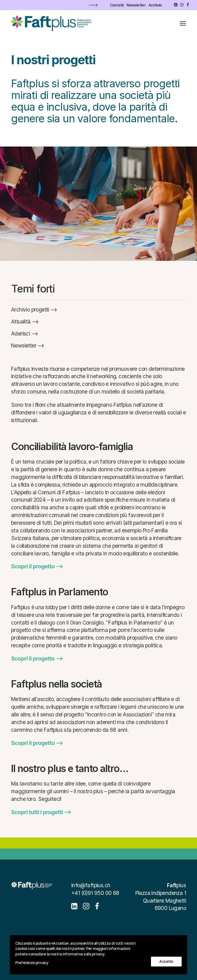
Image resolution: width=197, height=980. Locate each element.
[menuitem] (117, 5)
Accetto (166, 961)
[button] (176, 5)
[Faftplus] (51, 23)
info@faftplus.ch (91, 885)
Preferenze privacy (32, 963)
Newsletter (136, 5)
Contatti (117, 5)
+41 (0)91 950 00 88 (95, 893)
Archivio (155, 5)
